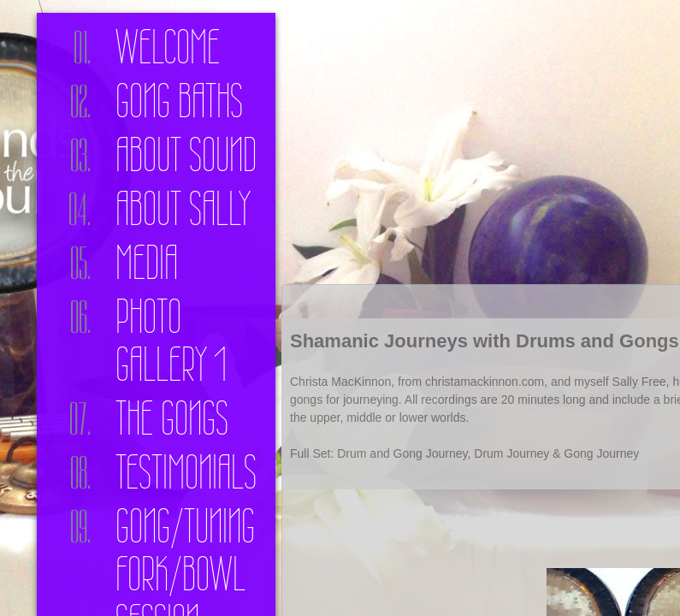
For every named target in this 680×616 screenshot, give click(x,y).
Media (147, 263)
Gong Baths (179, 101)
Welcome (168, 47)
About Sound (186, 155)
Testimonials (186, 472)
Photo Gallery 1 (171, 341)
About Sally (183, 209)
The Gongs (172, 418)
